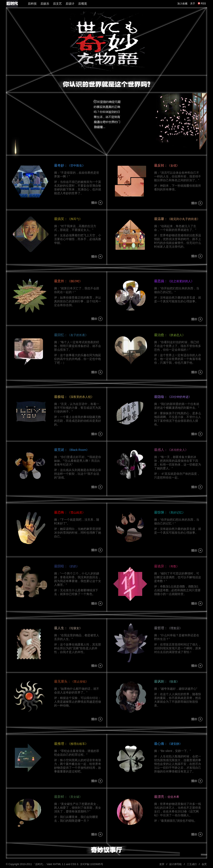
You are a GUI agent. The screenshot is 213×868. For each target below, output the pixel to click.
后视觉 (83, 4)
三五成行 (192, 864)
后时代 (39, 864)
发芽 (162, 864)
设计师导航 (175, 864)
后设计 (70, 4)
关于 (193, 4)
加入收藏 (182, 4)
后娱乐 (45, 4)
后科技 (32, 4)
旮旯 (204, 864)
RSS (202, 4)
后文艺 (57, 4)
